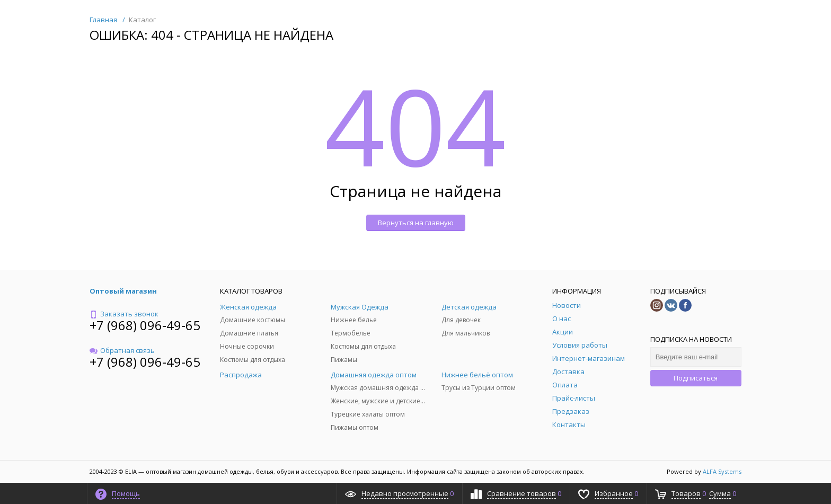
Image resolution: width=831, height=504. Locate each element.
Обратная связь (122, 350)
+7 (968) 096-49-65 (145, 325)
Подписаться (696, 378)
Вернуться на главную (416, 223)
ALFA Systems (722, 471)
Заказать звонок (124, 314)
